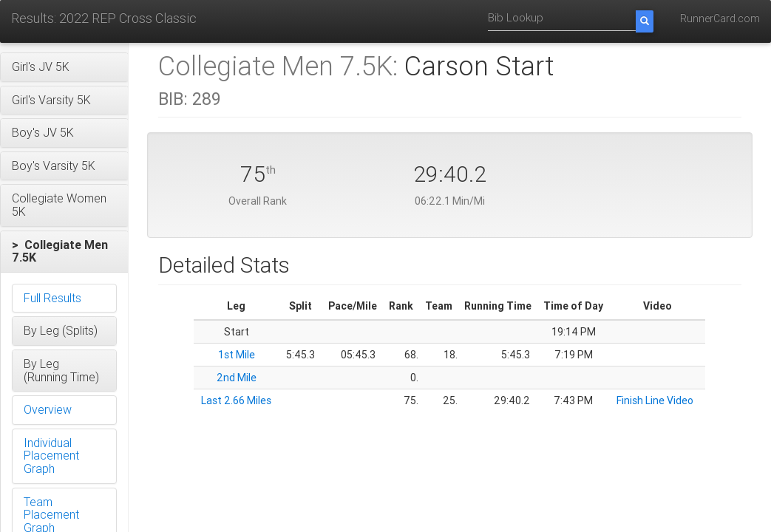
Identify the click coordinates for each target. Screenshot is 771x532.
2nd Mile (237, 378)
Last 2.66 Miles (236, 400)
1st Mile (237, 355)
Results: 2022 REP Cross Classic (104, 18)
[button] (64, 67)
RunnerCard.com (720, 18)
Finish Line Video (655, 400)
